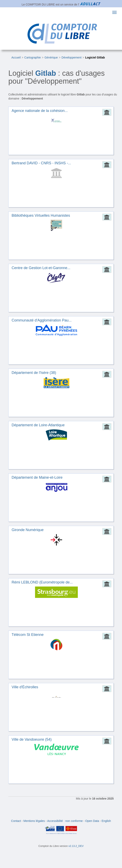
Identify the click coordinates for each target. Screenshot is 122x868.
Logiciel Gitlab (95, 57)
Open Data (92, 821)
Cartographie (32, 57)
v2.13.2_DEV (76, 846)
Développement (71, 57)
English (106, 821)
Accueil (16, 57)
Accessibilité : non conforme (65, 821)
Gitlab (46, 73)
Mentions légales (34, 821)
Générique (51, 57)
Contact (16, 821)
